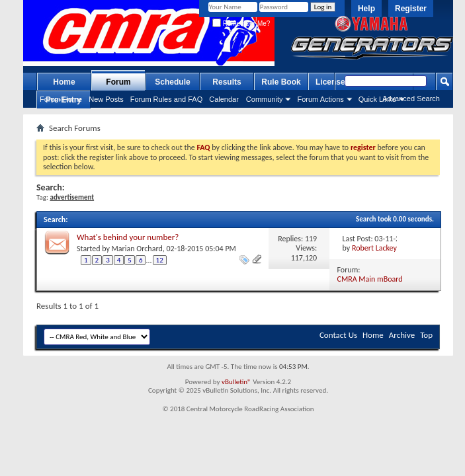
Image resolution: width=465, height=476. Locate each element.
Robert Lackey (374, 248)
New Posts (106, 99)
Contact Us (338, 335)
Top (426, 335)
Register (411, 9)
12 (160, 260)
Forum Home (61, 99)
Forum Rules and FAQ (166, 99)
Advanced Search (411, 99)
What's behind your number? (128, 237)
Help (366, 9)
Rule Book (281, 82)
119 (311, 239)
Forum (118, 82)
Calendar (224, 99)
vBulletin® (236, 382)
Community (265, 99)
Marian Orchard (137, 249)
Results (227, 82)
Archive (402, 335)
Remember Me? (241, 23)
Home (64, 82)
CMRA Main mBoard (370, 279)
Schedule (172, 82)
